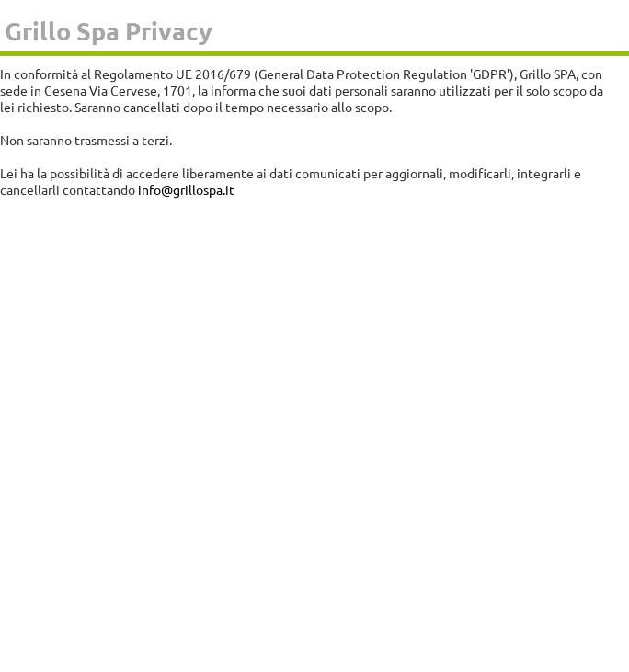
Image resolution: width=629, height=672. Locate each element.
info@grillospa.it (186, 189)
